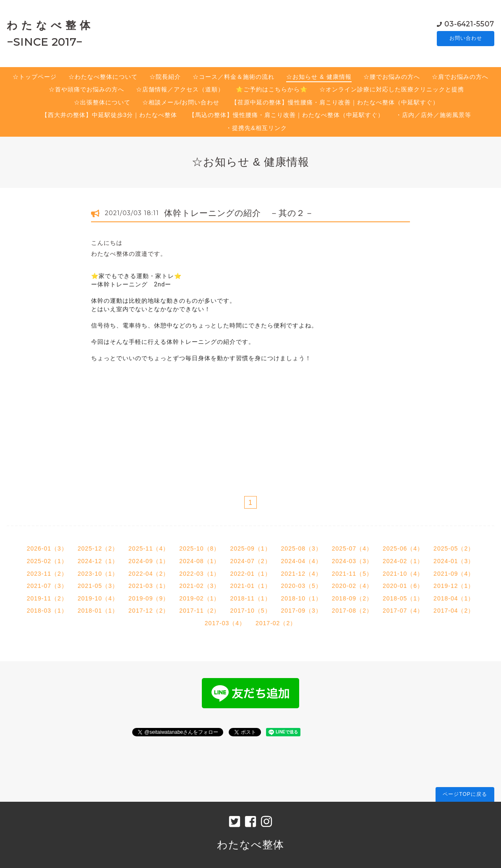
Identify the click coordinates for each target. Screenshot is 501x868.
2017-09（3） (301, 611)
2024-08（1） (200, 561)
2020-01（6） (403, 586)
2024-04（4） (301, 561)
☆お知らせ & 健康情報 (319, 77)
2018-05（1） (403, 598)
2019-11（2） (47, 598)
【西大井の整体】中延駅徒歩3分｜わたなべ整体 (110, 115)
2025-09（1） (250, 548)
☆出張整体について (102, 102)
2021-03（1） (149, 586)
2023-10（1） (98, 574)
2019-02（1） (200, 598)
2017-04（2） (454, 611)
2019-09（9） (149, 598)
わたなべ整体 (250, 845)
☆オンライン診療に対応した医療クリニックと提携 (392, 89)
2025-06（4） (403, 548)
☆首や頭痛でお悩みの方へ (86, 89)
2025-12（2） (98, 548)
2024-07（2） (250, 561)
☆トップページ (35, 77)
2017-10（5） (250, 611)
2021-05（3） (98, 586)
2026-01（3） (47, 548)
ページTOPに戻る (465, 794)
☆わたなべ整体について (103, 77)
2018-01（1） (98, 611)
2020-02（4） (352, 586)
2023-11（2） (47, 574)
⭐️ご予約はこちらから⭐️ (272, 89)
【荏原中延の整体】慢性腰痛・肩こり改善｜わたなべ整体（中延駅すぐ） (335, 102)
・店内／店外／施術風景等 (433, 115)
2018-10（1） (301, 598)
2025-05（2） (454, 548)
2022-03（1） (200, 574)
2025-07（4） (352, 548)
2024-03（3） (352, 561)
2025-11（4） (149, 548)
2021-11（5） (352, 574)
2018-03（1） (47, 611)
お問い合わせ (466, 39)
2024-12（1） (98, 561)
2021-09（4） (454, 574)
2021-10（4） (403, 574)
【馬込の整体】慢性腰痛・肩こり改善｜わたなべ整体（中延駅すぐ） (286, 115)
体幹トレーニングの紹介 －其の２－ (239, 213)
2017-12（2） (149, 611)
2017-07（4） (403, 611)
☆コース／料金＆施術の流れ (234, 77)
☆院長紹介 (165, 77)
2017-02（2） (276, 623)
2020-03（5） (301, 586)
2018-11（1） (250, 598)
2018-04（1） (454, 598)
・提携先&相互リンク (256, 128)
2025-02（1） (47, 561)
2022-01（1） (250, 574)
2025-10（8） (200, 548)
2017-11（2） (200, 611)
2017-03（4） (225, 623)
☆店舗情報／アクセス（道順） (180, 89)
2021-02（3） (200, 586)
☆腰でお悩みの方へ (392, 77)
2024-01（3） (454, 561)
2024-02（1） (403, 561)
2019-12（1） (454, 586)
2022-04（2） (149, 574)
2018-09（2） (352, 598)
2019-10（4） (98, 598)
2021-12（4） (301, 574)
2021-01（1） (250, 586)
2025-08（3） (301, 548)
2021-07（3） (47, 586)
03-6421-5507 (469, 24)
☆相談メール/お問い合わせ (181, 102)
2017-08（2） (352, 611)
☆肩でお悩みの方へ (460, 77)
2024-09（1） (149, 561)
